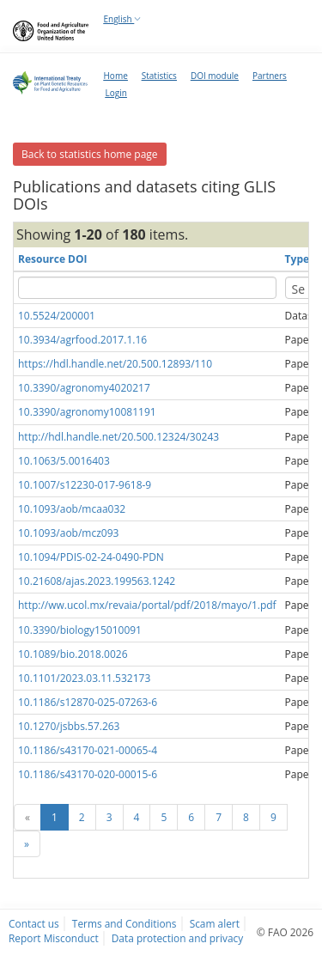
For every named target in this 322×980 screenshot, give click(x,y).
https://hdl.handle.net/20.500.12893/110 (115, 364)
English (123, 19)
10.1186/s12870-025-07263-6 (88, 702)
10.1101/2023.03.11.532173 (84, 678)
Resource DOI (53, 259)
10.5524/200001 (57, 316)
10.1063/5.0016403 (64, 461)
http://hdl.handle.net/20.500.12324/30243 (118, 437)
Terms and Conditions (125, 923)
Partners (270, 76)
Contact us (34, 923)
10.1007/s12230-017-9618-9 (85, 485)
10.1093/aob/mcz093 (68, 533)
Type (297, 259)
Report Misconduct (54, 938)
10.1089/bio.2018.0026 (73, 654)
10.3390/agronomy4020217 (84, 388)
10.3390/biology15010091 (80, 630)
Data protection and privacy (177, 938)
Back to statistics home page (90, 154)
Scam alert (215, 923)
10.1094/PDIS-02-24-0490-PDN (91, 557)
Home (116, 76)
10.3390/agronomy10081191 (87, 412)
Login (116, 93)
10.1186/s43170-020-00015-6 (88, 774)
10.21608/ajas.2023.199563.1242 (97, 581)
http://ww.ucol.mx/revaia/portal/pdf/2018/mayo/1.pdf (147, 605)
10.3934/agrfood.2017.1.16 (82, 340)
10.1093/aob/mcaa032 (72, 509)
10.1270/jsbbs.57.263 (69, 726)
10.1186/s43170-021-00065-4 (88, 750)
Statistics (159, 76)
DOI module (215, 76)
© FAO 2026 (285, 932)
